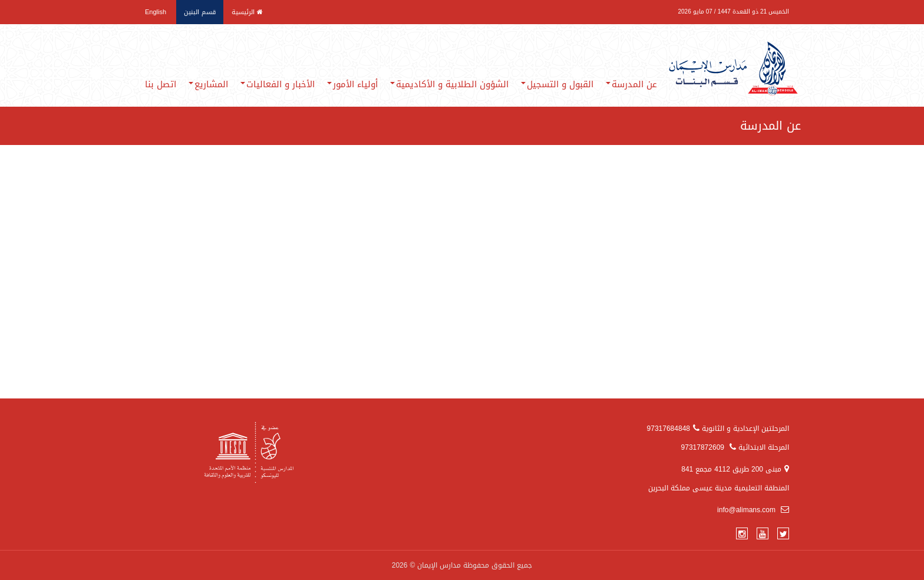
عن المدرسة (631, 84)
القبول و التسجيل (557, 84)
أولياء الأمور (352, 84)
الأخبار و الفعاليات (278, 84)
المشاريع (208, 84)
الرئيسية (247, 12)
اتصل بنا (161, 84)
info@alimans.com (753, 510)
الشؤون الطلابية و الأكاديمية (449, 84)
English (156, 12)
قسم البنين (200, 12)
